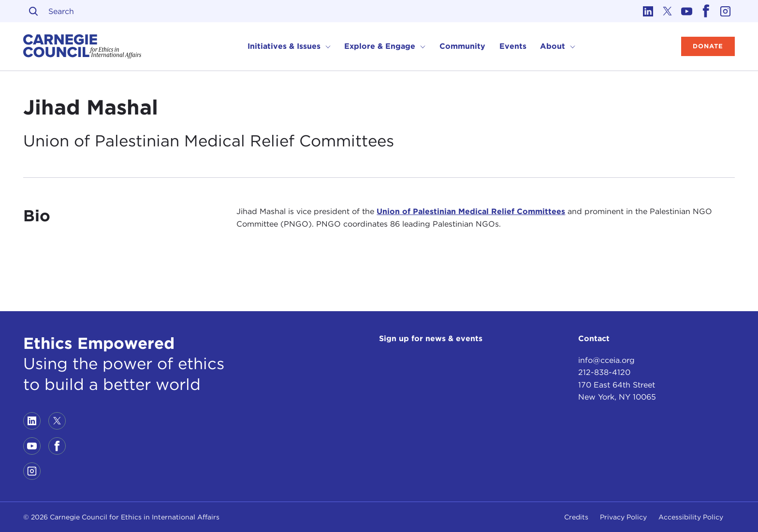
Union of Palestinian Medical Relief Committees (471, 211)
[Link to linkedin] (648, 11)
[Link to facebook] (706, 11)
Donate (708, 46)
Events (513, 46)
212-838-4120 (604, 372)
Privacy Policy (623, 517)
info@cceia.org (606, 360)
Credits (576, 517)
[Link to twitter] (667, 11)
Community (462, 46)
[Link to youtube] (686, 11)
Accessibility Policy (691, 517)
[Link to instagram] (725, 11)
